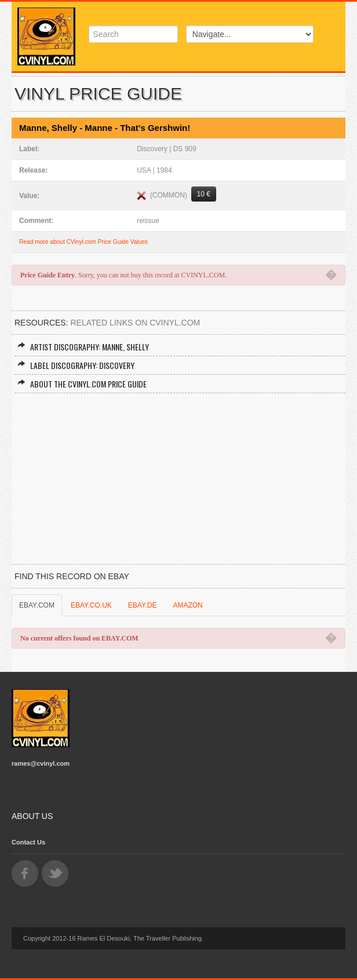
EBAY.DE (143, 605)
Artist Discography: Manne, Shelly (83, 347)
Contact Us (28, 842)
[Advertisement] (178, 480)
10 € (204, 194)
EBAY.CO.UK (91, 605)
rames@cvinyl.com (41, 763)
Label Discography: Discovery (76, 365)
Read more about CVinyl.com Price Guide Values (83, 242)
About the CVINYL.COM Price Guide (82, 384)
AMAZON (187, 605)
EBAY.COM (37, 605)
